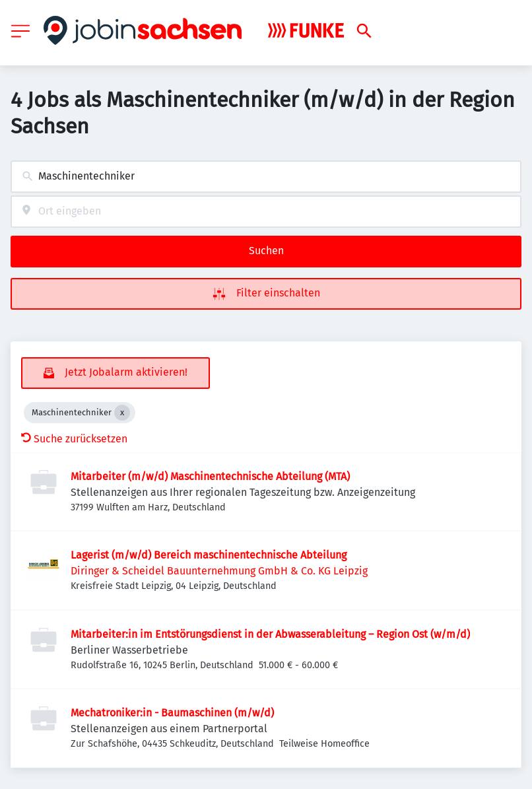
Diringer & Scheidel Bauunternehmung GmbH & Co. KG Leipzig (219, 571)
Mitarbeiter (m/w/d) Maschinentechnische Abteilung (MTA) (210, 476)
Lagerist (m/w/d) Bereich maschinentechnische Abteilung (209, 555)
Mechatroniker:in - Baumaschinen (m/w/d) (172, 713)
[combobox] (266, 177)
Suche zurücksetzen (74, 439)
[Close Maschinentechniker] (122, 413)
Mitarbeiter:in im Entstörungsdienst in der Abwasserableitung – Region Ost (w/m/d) (270, 634)
